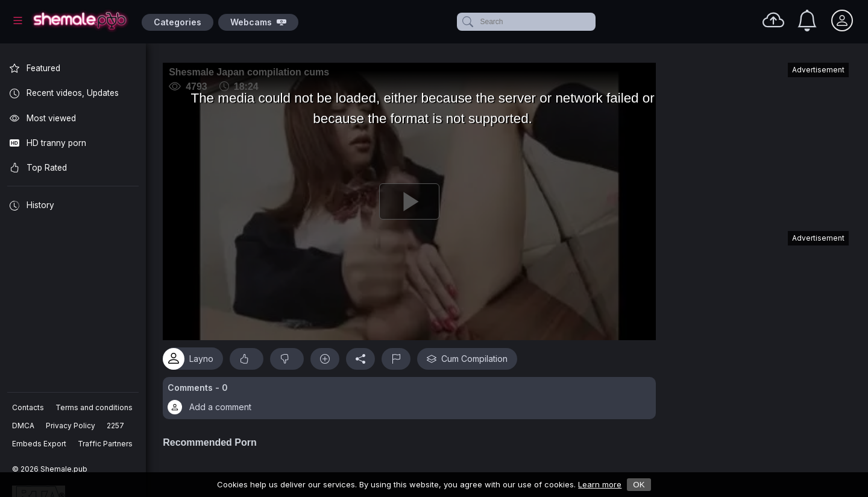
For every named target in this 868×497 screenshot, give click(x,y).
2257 (115, 426)
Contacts (28, 407)
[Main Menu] (18, 21)
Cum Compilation (470, 357)
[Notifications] (807, 21)
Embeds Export (39, 444)
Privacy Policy (71, 426)
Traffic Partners (105, 444)
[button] (410, 397)
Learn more (600, 484)
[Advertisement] (758, 141)
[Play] (410, 201)
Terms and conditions (94, 407)
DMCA (23, 426)
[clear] (593, 22)
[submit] (467, 22)
